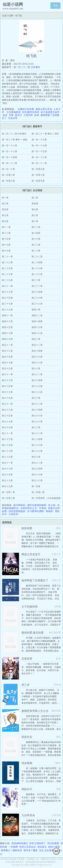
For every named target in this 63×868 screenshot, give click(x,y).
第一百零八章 (8, 175)
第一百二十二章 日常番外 (27, 67)
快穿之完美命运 (28, 847)
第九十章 (36, 457)
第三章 (5, 204)
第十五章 (6, 239)
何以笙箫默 (53, 843)
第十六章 (36, 239)
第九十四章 (37, 469)
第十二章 (36, 227)
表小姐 (52, 505)
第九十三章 (7, 469)
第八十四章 (37, 439)
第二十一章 (7, 257)
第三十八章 (37, 304)
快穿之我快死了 (38, 843)
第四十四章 (37, 321)
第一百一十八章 (9, 146)
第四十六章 (37, 327)
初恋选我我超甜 (17, 511)
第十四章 (36, 233)
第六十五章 (7, 386)
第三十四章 (37, 292)
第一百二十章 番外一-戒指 (15, 140)
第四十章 (36, 310)
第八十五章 (7, 445)
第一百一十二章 (9, 163)
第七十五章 (7, 416)
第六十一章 (7, 374)
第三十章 (36, 280)
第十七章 (6, 245)
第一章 (5, 198)
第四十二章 (37, 316)
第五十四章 (37, 351)
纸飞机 (19, 16)
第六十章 (36, 369)
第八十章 (36, 427)
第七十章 (36, 398)
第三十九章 (7, 310)
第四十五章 (7, 327)
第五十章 (36, 339)
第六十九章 (7, 398)
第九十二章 (37, 463)
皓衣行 (18, 115)
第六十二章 (37, 374)
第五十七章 (7, 363)
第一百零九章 (38, 169)
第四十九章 (7, 339)
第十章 (35, 221)
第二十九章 (7, 280)
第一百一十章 (8, 169)
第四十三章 (7, 321)
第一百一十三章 (39, 157)
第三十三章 (7, 292)
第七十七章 (7, 422)
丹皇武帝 (13, 118)
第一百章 (36, 486)
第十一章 (6, 227)
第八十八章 (37, 451)
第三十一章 (7, 286)
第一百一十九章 (39, 140)
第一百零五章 (38, 181)
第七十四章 (37, 410)
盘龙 (5, 115)
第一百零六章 (8, 181)
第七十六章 (37, 416)
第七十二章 (37, 404)
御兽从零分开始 (44, 109)
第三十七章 (7, 304)
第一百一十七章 (39, 146)
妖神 (37, 115)
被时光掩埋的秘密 (37, 505)
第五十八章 (37, 363)
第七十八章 (37, 422)
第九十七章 (7, 480)
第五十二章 (37, 345)
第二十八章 (37, 274)
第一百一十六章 (9, 151)
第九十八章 (37, 480)
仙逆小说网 (8, 16)
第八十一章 (7, 433)
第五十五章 (7, 357)
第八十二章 (37, 433)
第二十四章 (37, 262)
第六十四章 (37, 380)
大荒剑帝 (28, 115)
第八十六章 (37, 445)
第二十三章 (7, 262)
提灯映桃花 (19, 505)
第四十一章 (7, 316)
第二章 (35, 198)
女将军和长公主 (29, 508)
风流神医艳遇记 (20, 843)
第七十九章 (7, 427)
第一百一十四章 (9, 157)
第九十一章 (7, 463)
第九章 (5, 221)
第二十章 (36, 251)
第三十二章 (37, 286)
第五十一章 (7, 345)
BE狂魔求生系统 (31, 112)
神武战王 (42, 847)
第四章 (35, 204)
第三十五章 (7, 298)
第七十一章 (7, 404)
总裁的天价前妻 (26, 109)
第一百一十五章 (39, 151)
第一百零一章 (8, 492)
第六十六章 (37, 386)
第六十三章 (7, 380)
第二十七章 (7, 274)
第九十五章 (7, 475)
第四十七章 (7, 333)
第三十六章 (37, 298)
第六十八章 (37, 392)
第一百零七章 (38, 175)
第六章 (35, 209)
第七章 (5, 215)
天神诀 (43, 508)
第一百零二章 (38, 492)
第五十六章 (37, 357)
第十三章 (6, 233)
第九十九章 (7, 486)
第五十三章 (7, 351)
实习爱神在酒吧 (35, 511)
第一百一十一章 (39, 163)
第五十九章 (7, 369)
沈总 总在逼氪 (46, 850)
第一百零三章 (8, 498)
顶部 (56, 851)
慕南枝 (49, 511)
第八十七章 (7, 451)
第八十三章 (7, 439)
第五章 (5, 209)
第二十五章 (7, 268)
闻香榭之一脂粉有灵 (11, 850)
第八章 (35, 215)
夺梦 (11, 115)
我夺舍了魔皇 (31, 850)
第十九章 (6, 251)
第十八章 (36, 245)
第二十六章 (37, 268)
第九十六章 (37, 475)
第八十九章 (7, 457)
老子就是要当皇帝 (50, 112)
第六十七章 (7, 392)
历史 (55, 5)
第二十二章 (37, 257)
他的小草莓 (54, 847)
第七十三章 (7, 410)
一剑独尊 (13, 847)
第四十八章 (37, 333)
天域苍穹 (13, 514)
